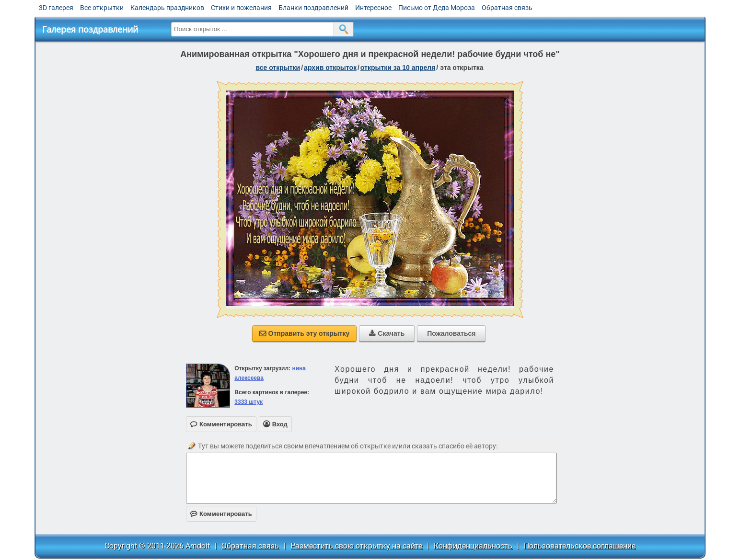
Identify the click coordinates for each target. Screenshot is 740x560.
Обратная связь (507, 8)
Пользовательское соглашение (580, 546)
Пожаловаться (451, 333)
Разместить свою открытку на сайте (356, 546)
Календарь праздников (167, 8)
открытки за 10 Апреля (398, 68)
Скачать (387, 333)
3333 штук (249, 402)
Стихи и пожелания (241, 8)
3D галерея (56, 8)
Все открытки (102, 8)
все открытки (278, 68)
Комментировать (221, 514)
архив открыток (330, 68)
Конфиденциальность (473, 546)
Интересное (373, 8)
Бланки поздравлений (313, 8)
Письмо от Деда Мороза (437, 8)
